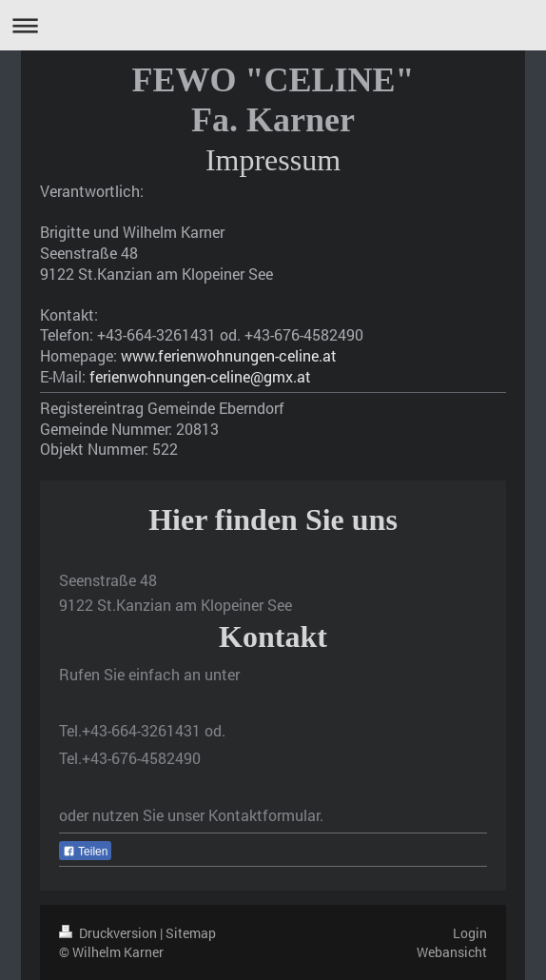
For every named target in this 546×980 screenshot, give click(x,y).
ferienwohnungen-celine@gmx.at (200, 376)
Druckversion (109, 933)
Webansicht (452, 952)
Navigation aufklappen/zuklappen (273, 25)
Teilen (85, 852)
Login (470, 933)
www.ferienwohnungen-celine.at (229, 355)
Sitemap (191, 933)
